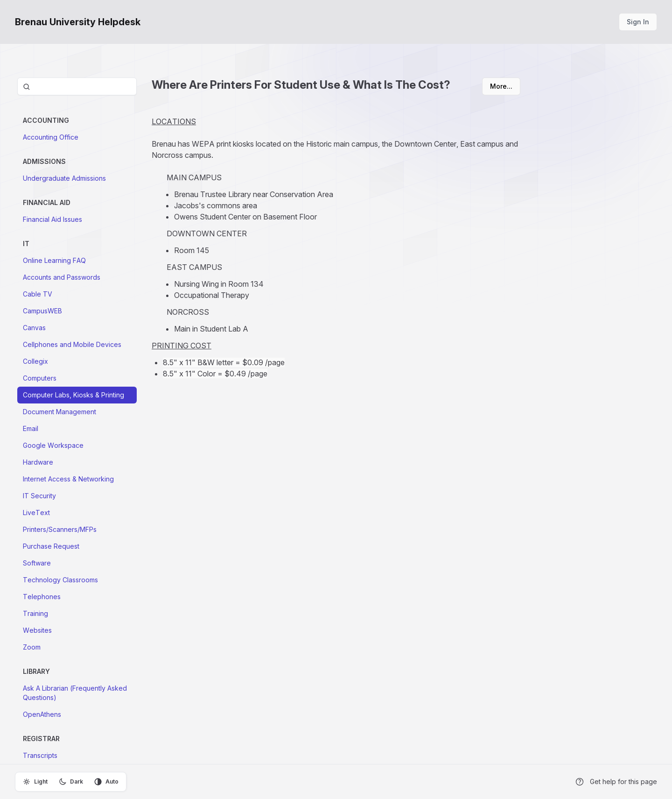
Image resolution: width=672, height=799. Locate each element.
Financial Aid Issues (52, 219)
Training (35, 613)
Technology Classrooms (60, 580)
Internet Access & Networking (68, 479)
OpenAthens (42, 714)
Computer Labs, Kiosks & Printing (73, 395)
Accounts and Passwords (62, 277)
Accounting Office (51, 137)
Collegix (35, 361)
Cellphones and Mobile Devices (72, 344)
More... (501, 86)
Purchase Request (51, 546)
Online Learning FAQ (54, 260)
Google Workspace (53, 445)
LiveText (36, 513)
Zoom (32, 647)
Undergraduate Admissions (64, 178)
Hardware (38, 462)
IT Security (39, 496)
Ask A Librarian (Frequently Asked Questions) (75, 693)
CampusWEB (42, 311)
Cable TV (38, 294)
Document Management (59, 412)
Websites (37, 630)
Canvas (34, 328)
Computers (40, 378)
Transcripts (40, 755)
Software (37, 563)
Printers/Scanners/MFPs (60, 529)
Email (31, 428)
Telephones (42, 597)
